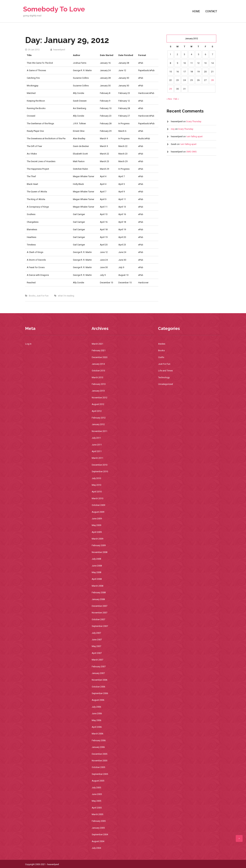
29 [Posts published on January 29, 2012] (170, 89)
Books (32, 296)
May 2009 (96, 525)
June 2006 (97, 713)
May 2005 (96, 801)
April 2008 (97, 579)
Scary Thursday (194, 121)
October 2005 (98, 767)
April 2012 (97, 411)
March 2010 (97, 498)
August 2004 (98, 841)
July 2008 (96, 559)
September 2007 (100, 626)
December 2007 (100, 606)
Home (196, 11)
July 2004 (96, 848)
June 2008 (97, 566)
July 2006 (96, 707)
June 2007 (97, 640)
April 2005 (97, 808)
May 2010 (96, 485)
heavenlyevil (58, 50)
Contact (211, 11)
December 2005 (100, 754)
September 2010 (100, 471)
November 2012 (100, 398)
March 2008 (97, 586)
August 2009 (98, 512)
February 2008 (99, 592)
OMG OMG (191, 152)
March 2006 (97, 734)
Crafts (161, 357)
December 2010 (100, 465)
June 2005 (97, 794)
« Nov (169, 99)
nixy (173, 129)
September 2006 (100, 693)
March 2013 (97, 377)
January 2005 (98, 828)
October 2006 (98, 687)
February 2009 (99, 545)
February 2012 (99, 418)
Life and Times (165, 371)
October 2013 (98, 371)
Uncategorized (166, 384)
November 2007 (100, 613)
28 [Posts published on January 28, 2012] (212, 80)
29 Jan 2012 (32, 50)
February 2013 (99, 384)
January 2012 (98, 424)
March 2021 (97, 344)
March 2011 (97, 458)
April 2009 (97, 532)
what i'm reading (66, 296)
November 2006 (100, 680)
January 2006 (98, 747)
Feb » (176, 99)
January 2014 (98, 364)
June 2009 (97, 519)
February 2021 (99, 350)
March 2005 (97, 814)
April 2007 (97, 653)
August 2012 (98, 404)
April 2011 (97, 451)
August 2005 (98, 781)
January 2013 (98, 391)
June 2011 (97, 445)
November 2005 (100, 761)
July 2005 (96, 788)
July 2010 (96, 478)
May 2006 (96, 720)
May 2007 (96, 646)
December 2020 (100, 357)
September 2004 (100, 834)
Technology (164, 377)
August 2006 (98, 700)
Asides (162, 344)
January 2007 (98, 673)
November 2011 (100, 431)
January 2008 (98, 599)
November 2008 (100, 552)
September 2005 (100, 774)
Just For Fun (42, 296)
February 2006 (99, 740)
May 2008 (96, 572)
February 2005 (99, 821)
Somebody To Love (54, 9)
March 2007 (97, 660)
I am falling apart (194, 136)
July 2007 (96, 633)
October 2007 (98, 619)
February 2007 (99, 667)
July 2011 (96, 438)
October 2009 (98, 505)
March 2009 (97, 539)
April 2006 (97, 727)
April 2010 (97, 492)
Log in (28, 344)
